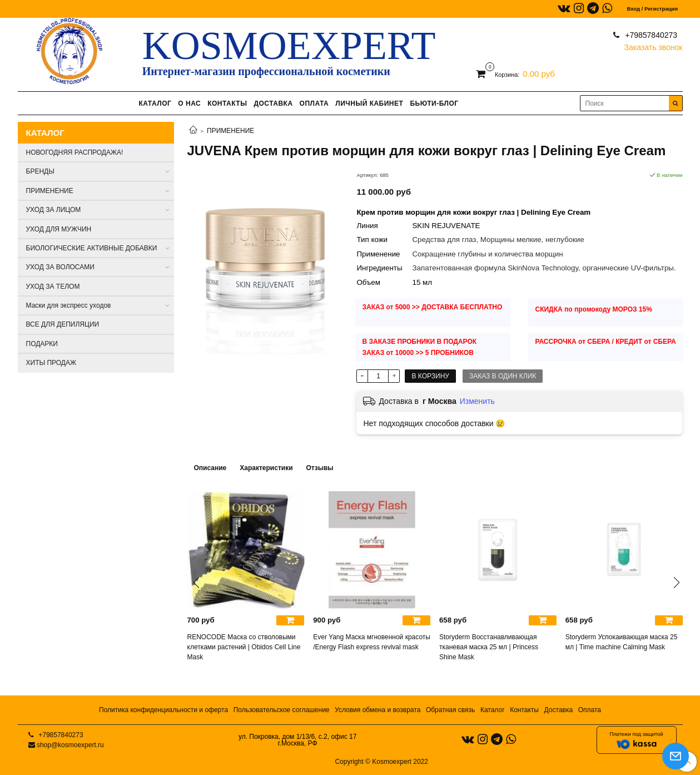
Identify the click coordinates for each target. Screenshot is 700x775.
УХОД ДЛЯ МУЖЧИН (59, 229)
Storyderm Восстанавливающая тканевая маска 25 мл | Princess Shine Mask (489, 647)
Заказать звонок (654, 45)
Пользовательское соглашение (282, 710)
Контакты (524, 710)
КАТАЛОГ (155, 103)
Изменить (477, 401)
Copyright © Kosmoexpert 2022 (381, 762)
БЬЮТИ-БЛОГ (434, 103)
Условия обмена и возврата (378, 710)
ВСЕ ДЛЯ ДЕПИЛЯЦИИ (63, 324)
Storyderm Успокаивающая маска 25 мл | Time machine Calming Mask (622, 642)
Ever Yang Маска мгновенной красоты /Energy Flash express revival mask (372, 642)
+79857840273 (650, 35)
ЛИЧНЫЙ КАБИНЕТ (369, 103)
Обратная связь (450, 710)
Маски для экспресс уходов (69, 305)
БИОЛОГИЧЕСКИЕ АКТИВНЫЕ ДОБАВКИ (92, 248)
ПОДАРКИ (42, 344)
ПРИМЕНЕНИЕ (230, 131)
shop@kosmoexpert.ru (70, 745)
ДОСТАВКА (273, 103)
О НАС (189, 103)
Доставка (559, 710)
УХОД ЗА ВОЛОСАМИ (60, 267)
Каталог (493, 710)
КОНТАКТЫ (227, 103)
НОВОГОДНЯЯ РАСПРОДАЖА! (75, 152)
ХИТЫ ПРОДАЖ (51, 363)
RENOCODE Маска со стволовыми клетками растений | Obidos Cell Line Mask (244, 647)
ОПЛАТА (314, 103)
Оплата (590, 710)
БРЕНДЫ (40, 171)
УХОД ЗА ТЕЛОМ (53, 287)
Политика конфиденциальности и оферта (163, 710)
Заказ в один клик (503, 376)
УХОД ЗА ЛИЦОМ (54, 210)
